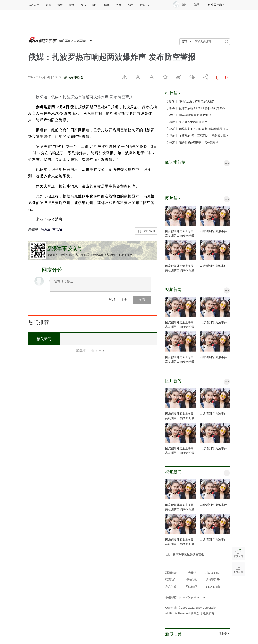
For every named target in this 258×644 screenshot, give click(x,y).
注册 (197, 5)
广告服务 (191, 573)
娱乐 (83, 5)
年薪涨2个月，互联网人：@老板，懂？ (204, 136)
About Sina (213, 573)
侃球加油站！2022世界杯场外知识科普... (204, 108)
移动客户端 (217, 5)
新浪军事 (65, 41)
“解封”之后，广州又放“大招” (196, 101)
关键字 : (34, 229)
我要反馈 (150, 231)
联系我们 (171, 580)
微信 (192, 77)
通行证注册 (213, 580)
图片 (119, 5)
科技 (95, 5)
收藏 (165, 77)
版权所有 (209, 613)
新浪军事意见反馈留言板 (188, 554)
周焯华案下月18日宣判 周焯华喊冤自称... (205, 129)
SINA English (214, 587)
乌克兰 (46, 229)
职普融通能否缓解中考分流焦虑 (199, 143)
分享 (206, 77)
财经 (72, 5)
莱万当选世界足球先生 (193, 122)
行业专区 (224, 634)
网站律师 (191, 587)
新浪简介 (171, 573)
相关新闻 (43, 339)
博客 (107, 5)
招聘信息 (191, 580)
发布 (142, 299)
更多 (145, 5)
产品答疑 (171, 587)
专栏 (130, 5)
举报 (125, 77)
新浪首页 (34, 5)
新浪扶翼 (173, 634)
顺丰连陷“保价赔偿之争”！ (195, 115)
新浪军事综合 (74, 77)
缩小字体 (138, 77)
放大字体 (152, 77)
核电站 (57, 229)
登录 (112, 299)
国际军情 (79, 41)
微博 (179, 77)
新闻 (48, 5)
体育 (60, 5)
